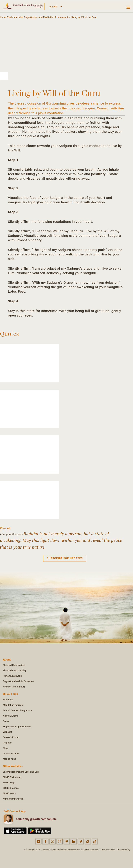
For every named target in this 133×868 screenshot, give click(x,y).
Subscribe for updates (65, 558)
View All (5, 528)
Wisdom (11, 17)
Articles (19, 17)
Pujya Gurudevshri (33, 17)
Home (3, 17)
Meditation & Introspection (57, 17)
